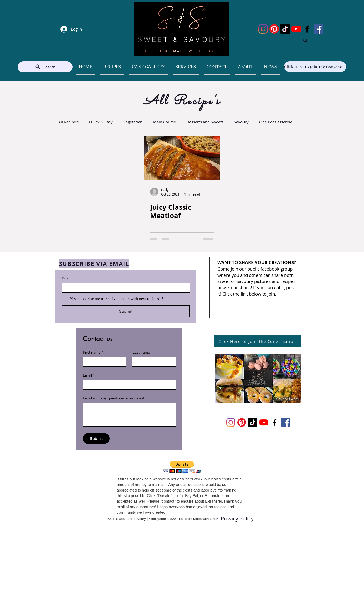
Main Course (164, 122)
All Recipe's (68, 122)
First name (93, 352)
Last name (141, 352)
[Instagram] (263, 29)
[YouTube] (296, 29)
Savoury (241, 122)
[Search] (305, 40)
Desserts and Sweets (205, 122)
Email (66, 278)
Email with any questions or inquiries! (114, 398)
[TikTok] (285, 29)
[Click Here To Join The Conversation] (315, 67)
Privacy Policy (237, 519)
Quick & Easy (101, 122)
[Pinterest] (274, 29)
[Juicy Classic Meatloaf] (182, 158)
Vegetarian (133, 122)
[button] (182, 467)
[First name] (103, 362)
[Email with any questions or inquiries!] (129, 414)
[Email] (124, 287)
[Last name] (153, 362)
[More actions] (213, 192)
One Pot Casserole (276, 122)
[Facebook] (307, 29)
